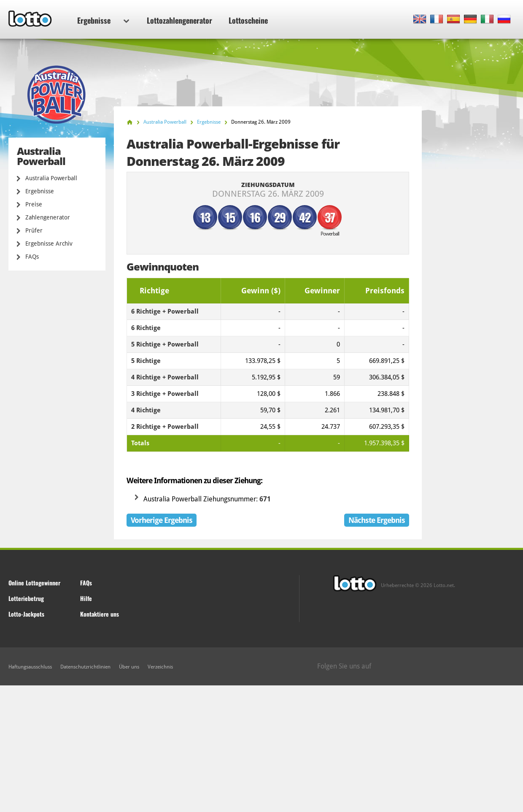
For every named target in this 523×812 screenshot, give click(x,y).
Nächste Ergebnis (377, 520)
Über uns (129, 667)
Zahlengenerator (48, 217)
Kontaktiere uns (100, 614)
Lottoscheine (248, 20)
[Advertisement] (261, 749)
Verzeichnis (160, 667)
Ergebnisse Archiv (49, 244)
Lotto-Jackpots (26, 614)
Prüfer (34, 230)
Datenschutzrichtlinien (85, 667)
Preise (34, 204)
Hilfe (86, 598)
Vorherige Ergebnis (162, 520)
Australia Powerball (51, 178)
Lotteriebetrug (26, 598)
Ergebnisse (103, 20)
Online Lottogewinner (34, 583)
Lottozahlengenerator (179, 20)
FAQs (32, 257)
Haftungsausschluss (30, 667)
